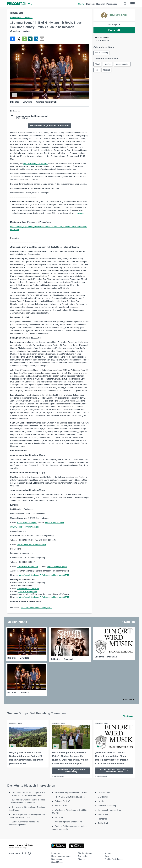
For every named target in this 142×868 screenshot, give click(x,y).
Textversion (83, 856)
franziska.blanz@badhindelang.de (32, 544)
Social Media (57, 862)
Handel (101, 801)
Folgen (114, 30)
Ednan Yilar (103, 814)
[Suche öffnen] (125, 4)
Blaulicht (90, 4)
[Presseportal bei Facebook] (22, 854)
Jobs (107, 856)
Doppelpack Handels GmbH (110, 810)
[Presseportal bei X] (25, 854)
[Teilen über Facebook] (13, 39)
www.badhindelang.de (55, 522)
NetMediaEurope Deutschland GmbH (71, 792)
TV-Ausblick (103, 823)
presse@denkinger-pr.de (28, 566)
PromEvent (60, 817)
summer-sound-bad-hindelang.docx (36, 607)
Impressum (56, 853)
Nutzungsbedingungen (61, 856)
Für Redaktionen (85, 853)
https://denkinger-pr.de (57, 566)
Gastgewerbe (104, 797)
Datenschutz (57, 859)
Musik (98, 64)
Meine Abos (112, 4)
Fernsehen (103, 819)
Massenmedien (123, 64)
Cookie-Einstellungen (114, 859)
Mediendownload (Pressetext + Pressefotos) (71, 771)
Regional (100, 4)
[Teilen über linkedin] (36, 39)
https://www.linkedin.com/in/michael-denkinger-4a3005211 (44, 575)
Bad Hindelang (101, 53)
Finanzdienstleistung (107, 806)
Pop (97, 70)
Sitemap (82, 859)
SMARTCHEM (61, 806)
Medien (108, 64)
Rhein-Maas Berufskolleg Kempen (70, 797)
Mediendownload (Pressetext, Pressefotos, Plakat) (114, 771)
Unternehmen (104, 792)
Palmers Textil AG (63, 801)
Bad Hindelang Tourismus (21, 17)
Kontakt (108, 853)
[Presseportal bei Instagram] (29, 853)
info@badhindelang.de (27, 522)
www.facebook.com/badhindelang (25, 527)
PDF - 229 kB (32, 117)
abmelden (79, 213)
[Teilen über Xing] (30, 39)
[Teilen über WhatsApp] (24, 39)
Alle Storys (114, 24)
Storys (81, 4)
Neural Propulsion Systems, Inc (68, 822)
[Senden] (42, 39)
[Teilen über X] (18, 39)
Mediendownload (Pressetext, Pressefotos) (49, 125)
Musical (106, 70)
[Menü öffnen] (132, 4)
